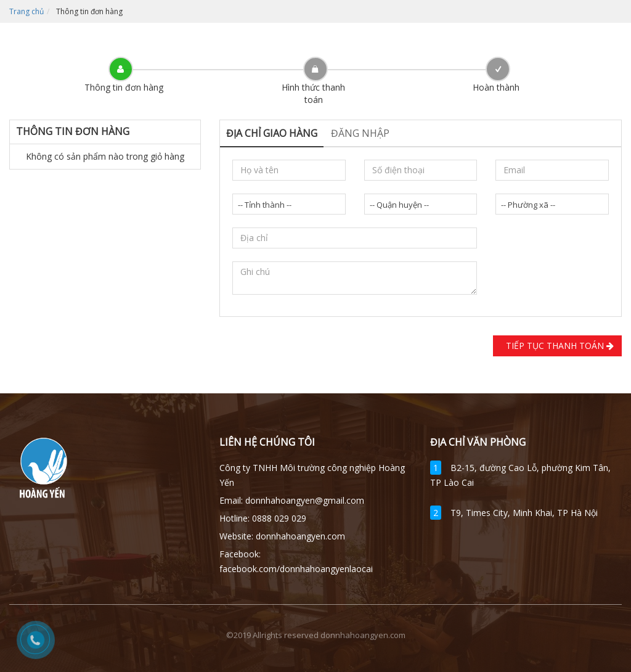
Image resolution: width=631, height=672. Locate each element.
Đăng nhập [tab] (360, 133)
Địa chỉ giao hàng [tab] (272, 133)
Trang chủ (26, 11)
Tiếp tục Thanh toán (557, 346)
